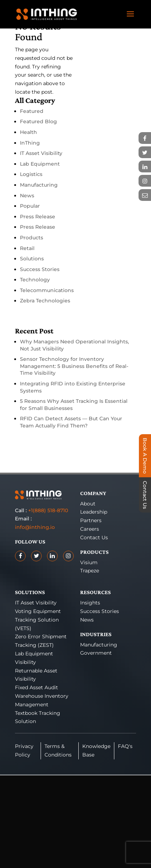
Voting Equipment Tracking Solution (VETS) (38, 620)
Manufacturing (39, 185)
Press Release (38, 217)
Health (28, 132)
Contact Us (94, 537)
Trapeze (90, 571)
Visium (89, 562)
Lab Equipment (40, 164)
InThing (30, 143)
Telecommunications (47, 290)
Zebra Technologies (45, 301)
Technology (35, 280)
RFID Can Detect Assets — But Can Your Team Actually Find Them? (71, 422)
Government (96, 653)
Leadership (94, 512)
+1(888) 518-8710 (48, 510)
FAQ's (125, 746)
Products (32, 238)
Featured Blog (38, 121)
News (27, 196)
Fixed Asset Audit (37, 687)
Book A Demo (145, 456)
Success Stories (40, 269)
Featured (32, 111)
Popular (30, 206)
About (88, 504)
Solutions (32, 259)
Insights (90, 603)
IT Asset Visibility (41, 153)
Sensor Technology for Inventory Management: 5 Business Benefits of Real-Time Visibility (74, 366)
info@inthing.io (35, 527)
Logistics (31, 174)
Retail (27, 248)
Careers (90, 529)
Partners (91, 520)
